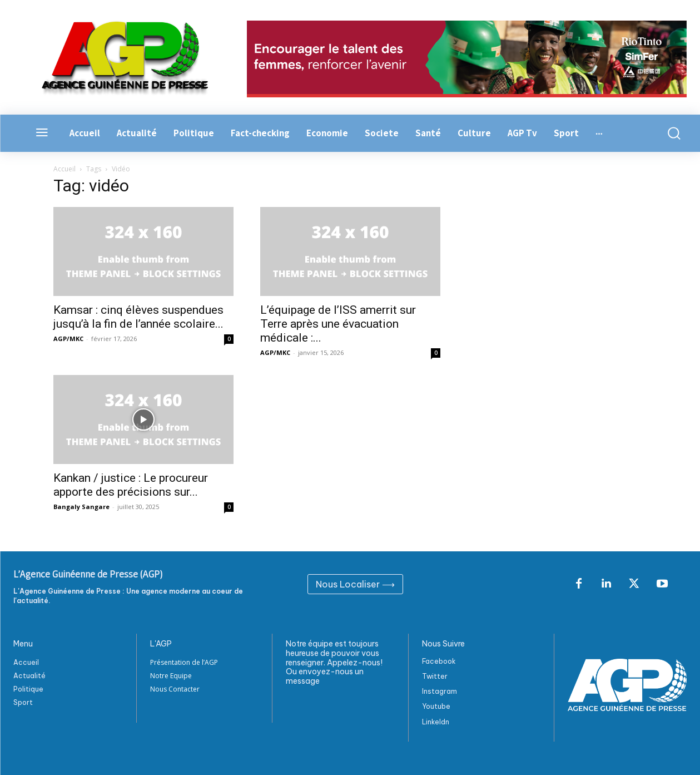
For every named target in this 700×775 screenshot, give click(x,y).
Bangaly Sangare (81, 507)
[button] (671, 133)
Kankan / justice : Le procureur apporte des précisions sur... (131, 485)
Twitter (435, 676)
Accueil (64, 169)
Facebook (439, 661)
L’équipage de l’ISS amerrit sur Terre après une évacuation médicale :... (338, 324)
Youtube (436, 706)
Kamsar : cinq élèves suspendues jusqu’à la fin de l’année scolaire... (138, 317)
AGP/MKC (68, 339)
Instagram (440, 691)
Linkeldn (436, 722)
